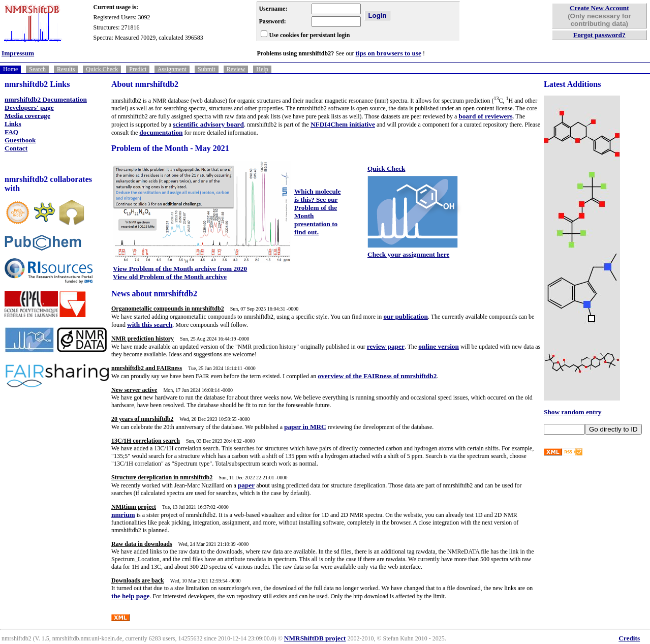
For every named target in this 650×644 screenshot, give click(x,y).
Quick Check (102, 69)
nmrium (123, 515)
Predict (138, 69)
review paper (386, 346)
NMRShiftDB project (315, 638)
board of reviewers (485, 116)
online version (439, 346)
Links (13, 124)
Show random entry (572, 412)
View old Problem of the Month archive (170, 277)
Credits (629, 638)
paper (246, 485)
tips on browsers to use (389, 53)
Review (236, 69)
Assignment (172, 69)
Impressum (18, 53)
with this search (150, 325)
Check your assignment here (408, 254)
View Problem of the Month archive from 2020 (180, 269)
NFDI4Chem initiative (343, 124)
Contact (16, 148)
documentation (161, 132)
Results (66, 69)
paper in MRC (305, 427)
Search (37, 69)
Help (262, 69)
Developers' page (29, 108)
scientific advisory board (208, 124)
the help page (131, 596)
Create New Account (599, 8)
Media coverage (27, 116)
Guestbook (20, 140)
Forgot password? (599, 35)
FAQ (11, 132)
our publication (406, 316)
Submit (207, 69)
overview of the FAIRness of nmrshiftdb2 (377, 376)
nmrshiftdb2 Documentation (46, 99)
